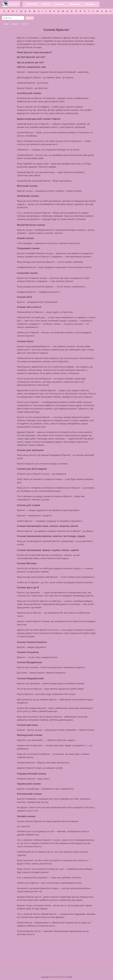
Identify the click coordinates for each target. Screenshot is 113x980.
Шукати (30, 18)
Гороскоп (59, 4)
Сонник (6, 24)
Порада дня (75, 4)
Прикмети (90, 4)
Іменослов (32, 4)
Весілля (46, 4)
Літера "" (15, 24)
